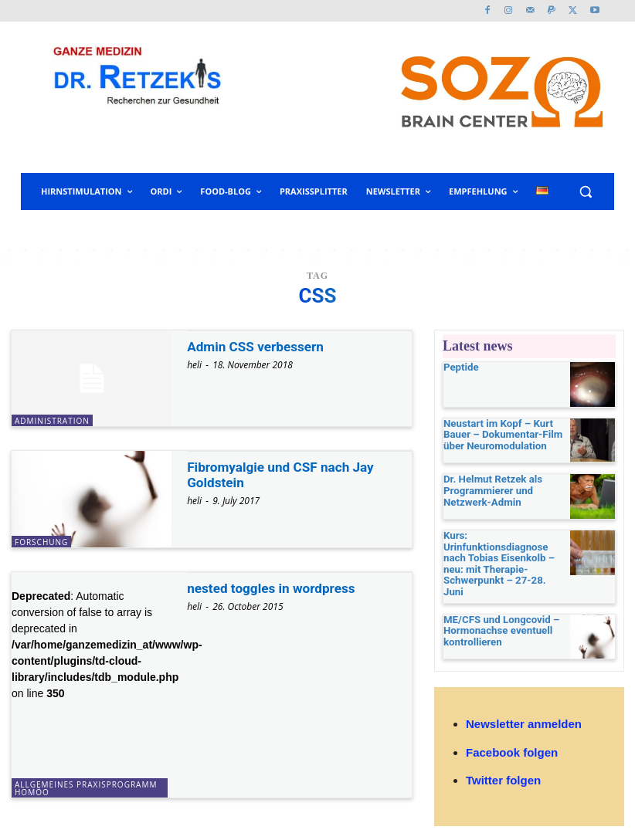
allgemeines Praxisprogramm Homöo (86, 788)
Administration (52, 421)
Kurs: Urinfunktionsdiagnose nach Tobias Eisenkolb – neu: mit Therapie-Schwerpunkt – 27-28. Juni (503, 554)
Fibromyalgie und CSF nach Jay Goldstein (285, 474)
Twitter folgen (503, 757)
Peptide (459, 367)
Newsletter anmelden (524, 701)
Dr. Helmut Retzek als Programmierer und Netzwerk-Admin (488, 491)
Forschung (41, 542)
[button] (585, 192)
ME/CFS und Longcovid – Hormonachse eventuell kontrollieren (496, 606)
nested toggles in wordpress (275, 588)
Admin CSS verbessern (259, 346)
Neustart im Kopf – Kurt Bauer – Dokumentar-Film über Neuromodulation (497, 435)
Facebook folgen (512, 729)
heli (194, 365)
